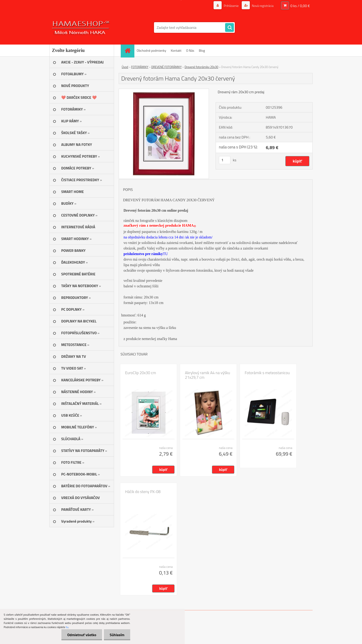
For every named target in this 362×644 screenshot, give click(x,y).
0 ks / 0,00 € (300, 6)
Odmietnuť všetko (82, 635)
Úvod (125, 67)
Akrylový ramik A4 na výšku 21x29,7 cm (208, 375)
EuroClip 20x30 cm (141, 373)
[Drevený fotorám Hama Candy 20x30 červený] (164, 91)
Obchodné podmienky (151, 50)
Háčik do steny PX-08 (143, 492)
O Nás (190, 50)
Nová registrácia (262, 6)
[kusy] (225, 160)
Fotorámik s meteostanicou (267, 373)
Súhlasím (117, 635)
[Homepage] (129, 50)
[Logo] (81, 27)
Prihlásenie (231, 6)
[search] (229, 28)
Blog (202, 50)
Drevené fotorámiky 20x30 (201, 67)
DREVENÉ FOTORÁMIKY (166, 67)
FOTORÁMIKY (140, 67)
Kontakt (176, 50)
